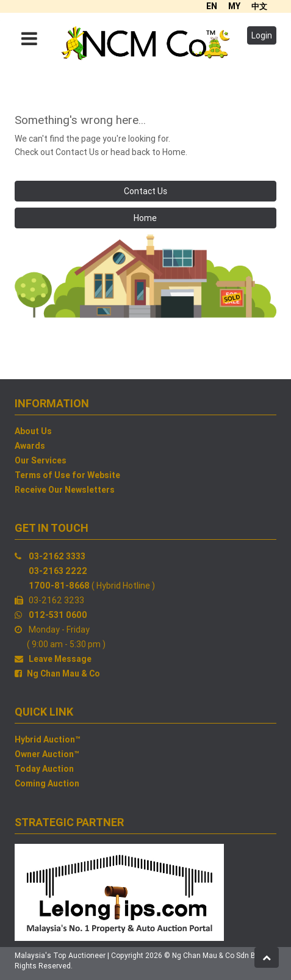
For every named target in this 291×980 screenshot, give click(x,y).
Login (262, 35)
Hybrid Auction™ (48, 739)
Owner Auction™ (47, 754)
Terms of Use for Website (67, 475)
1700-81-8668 (59, 586)
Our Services (41, 460)
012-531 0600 (58, 615)
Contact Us (145, 191)
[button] (267, 957)
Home (145, 218)
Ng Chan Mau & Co (63, 673)
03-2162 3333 (57, 556)
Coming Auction (47, 783)
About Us (33, 431)
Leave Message (60, 659)
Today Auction (44, 769)
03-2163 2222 (58, 571)
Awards (30, 446)
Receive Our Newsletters (65, 490)
